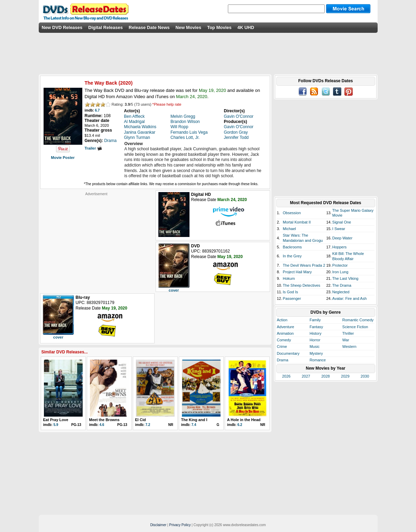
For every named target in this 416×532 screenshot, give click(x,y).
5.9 (56, 425)
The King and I (194, 420)
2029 (345, 376)
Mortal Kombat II (297, 222)
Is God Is (290, 292)
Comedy (284, 340)
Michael (289, 229)
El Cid (141, 420)
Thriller (348, 333)
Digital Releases (105, 27)
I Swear (339, 229)
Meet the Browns (104, 420)
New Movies (188, 27)
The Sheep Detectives (302, 285)
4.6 (102, 425)
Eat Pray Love (56, 420)
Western (349, 346)
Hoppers (340, 247)
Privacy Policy (180, 525)
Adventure (286, 327)
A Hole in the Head (244, 420)
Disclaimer (158, 525)
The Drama (342, 285)
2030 (365, 376)
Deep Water (342, 238)
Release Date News (149, 27)
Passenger (292, 298)
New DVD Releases (62, 27)
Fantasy (316, 327)
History (315, 333)
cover (174, 290)
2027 (306, 376)
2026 (286, 376)
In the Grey (292, 256)
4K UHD (246, 27)
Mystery (316, 353)
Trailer (93, 148)
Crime (282, 346)
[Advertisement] (96, 239)
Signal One (342, 222)
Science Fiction (355, 327)
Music (315, 346)
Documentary (288, 353)
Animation (285, 333)
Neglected (341, 292)
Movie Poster (63, 158)
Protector (340, 265)
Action (282, 320)
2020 (125, 83)
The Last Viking (345, 278)
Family (315, 320)
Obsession (292, 213)
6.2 (240, 425)
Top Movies (219, 27)
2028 (325, 376)
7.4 (194, 425)
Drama (283, 360)
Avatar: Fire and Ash (349, 298)
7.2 (148, 425)
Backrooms (292, 247)
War (346, 340)
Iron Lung (340, 272)
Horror (315, 340)
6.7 (98, 110)
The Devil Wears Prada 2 (304, 265)
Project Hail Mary (297, 272)
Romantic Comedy (358, 320)
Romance (318, 360)
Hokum (289, 278)
